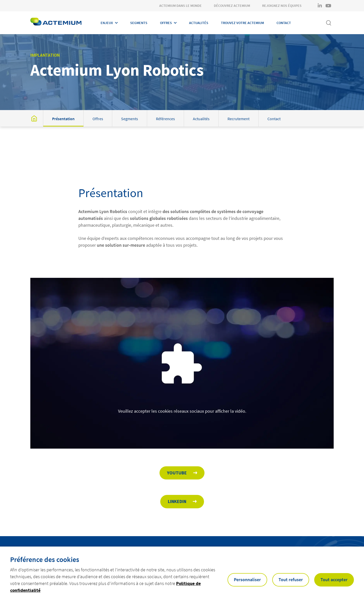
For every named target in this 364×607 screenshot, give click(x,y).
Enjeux (107, 23)
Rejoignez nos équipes (282, 6)
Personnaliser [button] (247, 580)
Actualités (199, 23)
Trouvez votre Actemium (242, 23)
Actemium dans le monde (180, 6)
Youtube (177, 473)
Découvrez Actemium (232, 6)
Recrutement (238, 119)
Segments (139, 23)
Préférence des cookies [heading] (45, 559)
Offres (166, 23)
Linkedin (177, 501)
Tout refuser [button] (291, 580)
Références (165, 119)
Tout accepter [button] (334, 580)
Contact (284, 23)
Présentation (63, 119)
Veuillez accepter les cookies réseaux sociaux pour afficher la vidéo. (182, 418)
